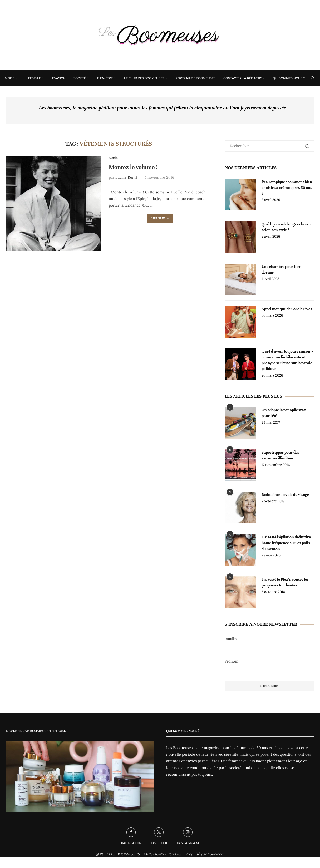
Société (80, 78)
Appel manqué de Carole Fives (287, 309)
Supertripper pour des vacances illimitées (281, 455)
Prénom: (232, 661)
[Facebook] (299, 93)
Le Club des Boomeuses (145, 78)
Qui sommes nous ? (289, 78)
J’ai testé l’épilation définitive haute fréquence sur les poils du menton (286, 543)
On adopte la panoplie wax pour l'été (284, 413)
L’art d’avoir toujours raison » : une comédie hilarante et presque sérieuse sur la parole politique (288, 360)
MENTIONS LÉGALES (162, 854)
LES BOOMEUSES (124, 854)
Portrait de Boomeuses (196, 78)
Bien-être (105, 78)
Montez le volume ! (133, 167)
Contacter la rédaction (245, 78)
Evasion (59, 78)
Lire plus (160, 219)
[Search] (312, 78)
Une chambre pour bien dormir (282, 269)
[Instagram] (310, 93)
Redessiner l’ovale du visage (285, 495)
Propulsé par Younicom (205, 854)
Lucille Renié (127, 177)
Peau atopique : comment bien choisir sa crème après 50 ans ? (287, 188)
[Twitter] (304, 93)
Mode (10, 78)
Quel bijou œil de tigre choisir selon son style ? (287, 227)
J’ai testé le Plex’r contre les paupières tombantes (285, 582)
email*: (231, 639)
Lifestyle (34, 78)
